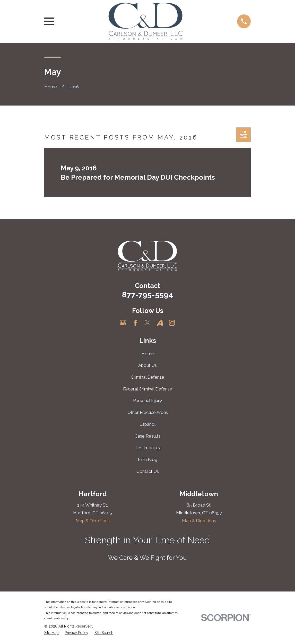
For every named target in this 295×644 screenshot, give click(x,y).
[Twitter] (147, 323)
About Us (147, 365)
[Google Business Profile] (123, 323)
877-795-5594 (147, 295)
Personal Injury (147, 401)
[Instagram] (172, 323)
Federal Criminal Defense (148, 389)
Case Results (147, 436)
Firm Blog (148, 459)
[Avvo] (160, 323)
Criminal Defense (147, 377)
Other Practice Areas (148, 412)
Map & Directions (93, 521)
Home (148, 354)
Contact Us (148, 471)
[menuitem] (51, 633)
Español (147, 424)
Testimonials (147, 448)
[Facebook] (135, 323)
